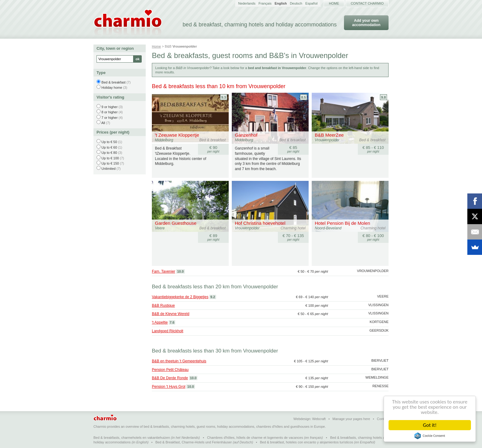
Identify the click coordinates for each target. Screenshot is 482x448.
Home (334, 3)
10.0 (180, 271)
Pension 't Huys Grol (169, 387)
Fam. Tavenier (164, 271)
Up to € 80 (109, 153)
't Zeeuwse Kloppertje (177, 135)
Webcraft (319, 419)
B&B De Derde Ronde (170, 378)
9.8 (383, 97)
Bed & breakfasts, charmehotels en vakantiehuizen (132, 438)
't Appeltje (160, 322)
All (103, 123)
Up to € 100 (110, 158)
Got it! (430, 425)
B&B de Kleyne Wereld (171, 314)
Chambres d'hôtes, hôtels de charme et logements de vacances (255, 438)
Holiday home (112, 88)
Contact (383, 419)
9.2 (213, 297)
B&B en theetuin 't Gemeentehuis (179, 361)
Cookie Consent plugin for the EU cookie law (430, 436)
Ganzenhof (246, 135)
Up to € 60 (109, 147)
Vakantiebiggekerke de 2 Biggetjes (180, 297)
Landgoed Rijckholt (168, 331)
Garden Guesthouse (176, 223)
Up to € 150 (110, 163)
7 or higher (110, 118)
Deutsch (296, 3)
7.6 (172, 322)
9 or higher (110, 107)
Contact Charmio (367, 3)
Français (265, 3)
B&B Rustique (163, 306)
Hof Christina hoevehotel (260, 223)
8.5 (304, 97)
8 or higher (110, 112)
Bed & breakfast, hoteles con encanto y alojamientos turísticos (307, 442)
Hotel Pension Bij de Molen (342, 223)
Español (311, 3)
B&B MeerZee (329, 135)
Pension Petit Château (170, 370)
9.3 (224, 97)
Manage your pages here (351, 419)
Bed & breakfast (113, 82)
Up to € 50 (109, 142)
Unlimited (109, 169)
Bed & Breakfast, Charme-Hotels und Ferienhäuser (194, 442)
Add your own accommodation (366, 23)
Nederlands (247, 3)
